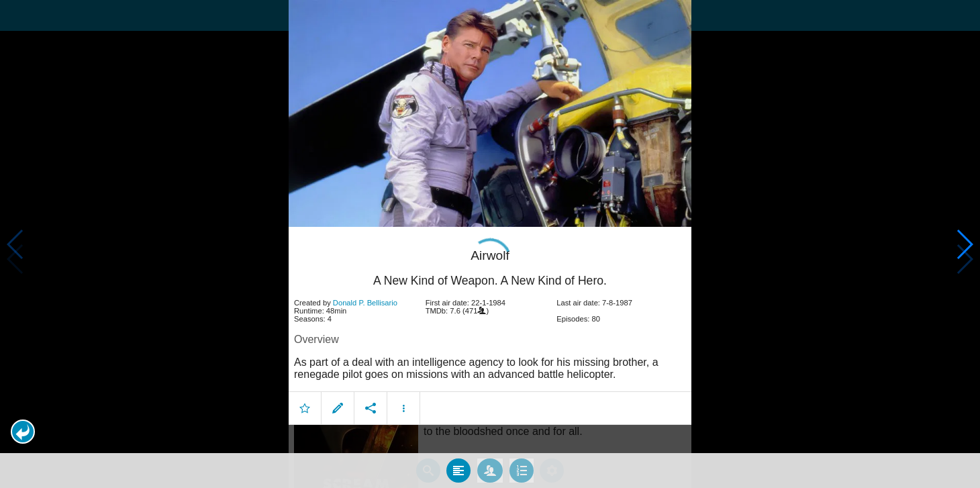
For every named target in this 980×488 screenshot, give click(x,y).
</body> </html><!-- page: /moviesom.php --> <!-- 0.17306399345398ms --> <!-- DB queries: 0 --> (490, 244)
